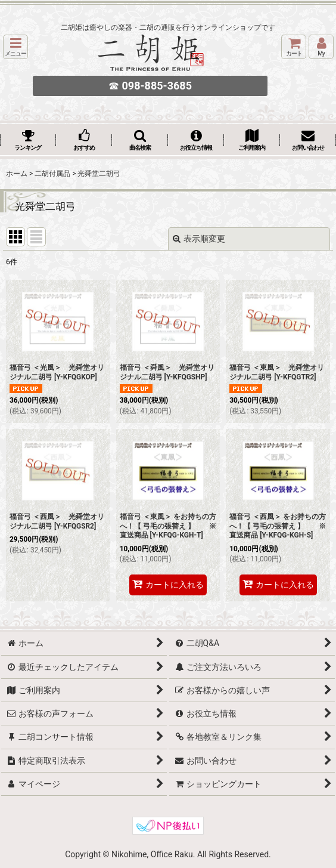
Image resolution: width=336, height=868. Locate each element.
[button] (15, 47)
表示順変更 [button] (199, 239)
